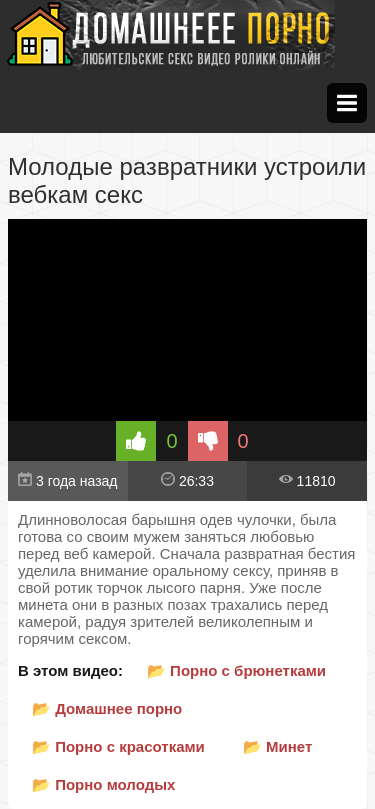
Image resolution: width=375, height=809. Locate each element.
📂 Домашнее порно (107, 708)
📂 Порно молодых (103, 784)
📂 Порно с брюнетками (236, 670)
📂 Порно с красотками (118, 746)
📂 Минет (277, 746)
